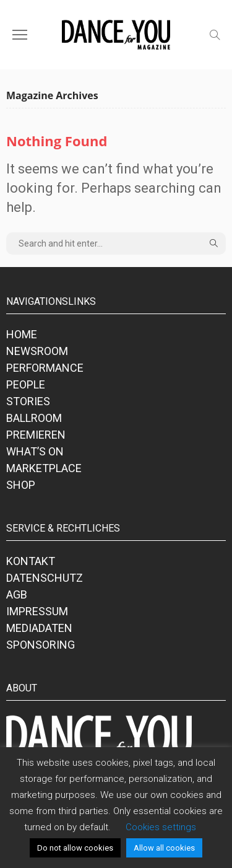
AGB (17, 594)
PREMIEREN (36, 435)
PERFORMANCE (45, 368)
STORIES (28, 401)
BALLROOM (34, 418)
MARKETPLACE (44, 468)
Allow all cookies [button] (164, 848)
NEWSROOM (37, 351)
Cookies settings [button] (161, 827)
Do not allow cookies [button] (75, 848)
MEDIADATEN (39, 628)
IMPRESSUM (37, 611)
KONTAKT (31, 561)
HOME (22, 334)
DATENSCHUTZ (45, 578)
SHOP (21, 485)
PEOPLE (26, 384)
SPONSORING (41, 645)
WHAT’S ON (35, 451)
